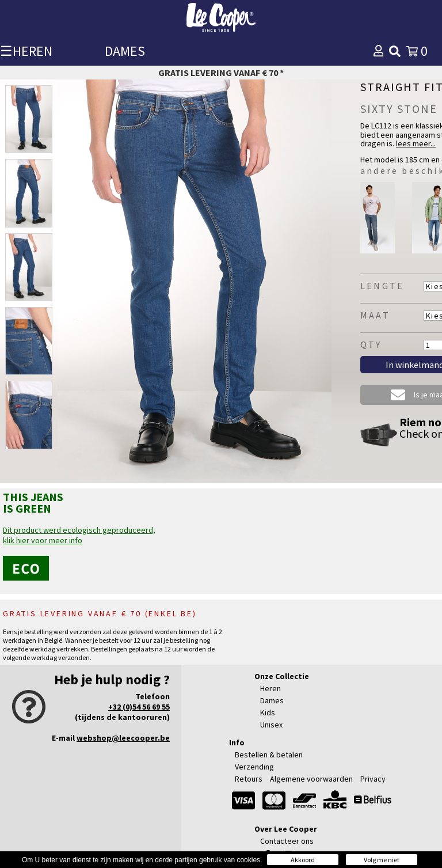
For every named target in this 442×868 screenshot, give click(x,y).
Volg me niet (382, 860)
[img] (395, 51)
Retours (249, 779)
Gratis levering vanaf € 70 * (221, 73)
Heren (270, 688)
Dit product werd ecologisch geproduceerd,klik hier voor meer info (79, 535)
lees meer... (416, 143)
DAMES (125, 51)
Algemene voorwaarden (311, 779)
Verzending (254, 767)
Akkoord (303, 860)
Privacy (373, 779)
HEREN (33, 51)
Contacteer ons (287, 841)
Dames (272, 700)
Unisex (271, 725)
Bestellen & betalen (269, 755)
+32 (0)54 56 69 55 (139, 707)
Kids (268, 712)
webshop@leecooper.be (123, 738)
